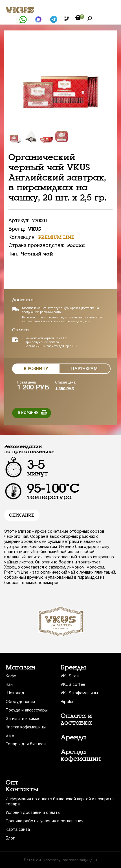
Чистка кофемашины (26, 727)
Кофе (11, 676)
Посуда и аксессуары (27, 711)
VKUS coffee (73, 685)
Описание (22, 515)
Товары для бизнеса (26, 744)
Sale (10, 736)
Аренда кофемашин (81, 755)
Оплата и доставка (76, 719)
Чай (9, 685)
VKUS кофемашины (79, 693)
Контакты (22, 789)
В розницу (36, 369)
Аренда (73, 737)
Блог (10, 839)
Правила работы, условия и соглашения (45, 821)
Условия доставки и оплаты (33, 813)
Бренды (73, 667)
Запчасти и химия (23, 719)
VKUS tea (70, 676)
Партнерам (84, 369)
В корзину (28, 413)
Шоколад (15, 693)
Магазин (20, 667)
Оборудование (20, 702)
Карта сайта (18, 830)
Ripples (68, 702)
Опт (12, 783)
